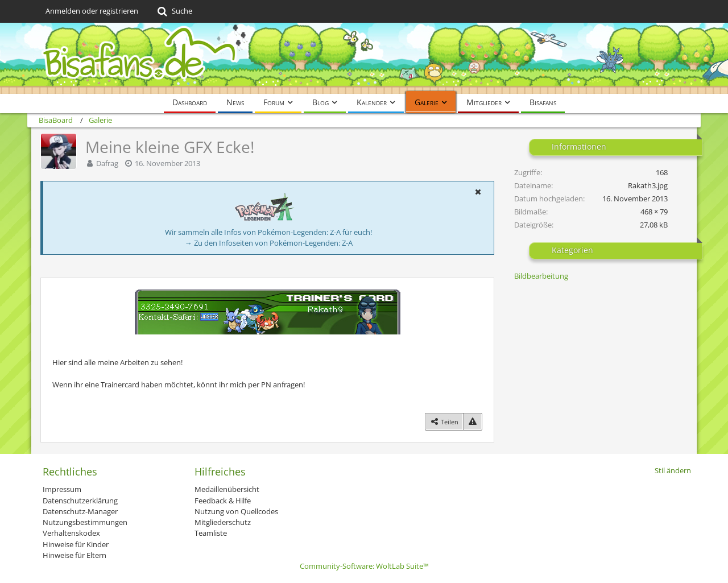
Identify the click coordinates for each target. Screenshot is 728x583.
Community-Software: (364, 566)
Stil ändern (673, 470)
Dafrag (107, 163)
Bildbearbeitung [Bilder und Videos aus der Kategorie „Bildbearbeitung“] (541, 276)
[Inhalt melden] (473, 422)
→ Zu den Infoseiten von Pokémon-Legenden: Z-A (269, 243)
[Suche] (174, 11)
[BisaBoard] (364, 58)
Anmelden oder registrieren (92, 11)
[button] (478, 192)
